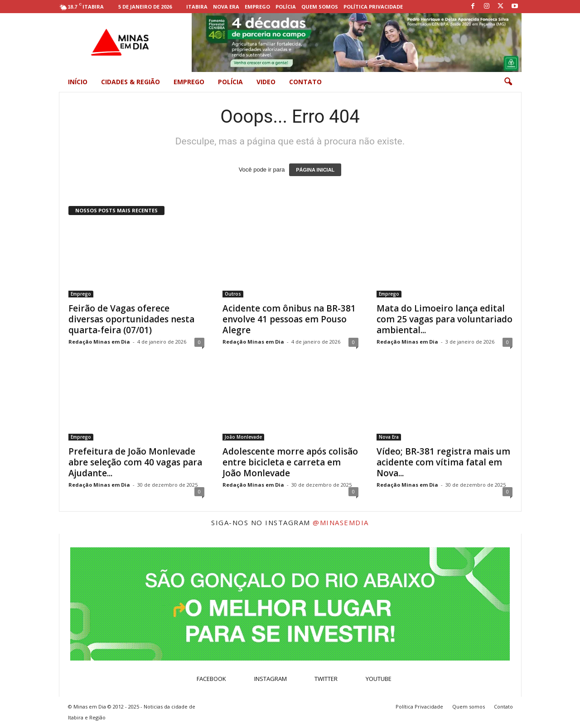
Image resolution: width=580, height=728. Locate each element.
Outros (233, 294)
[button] (508, 82)
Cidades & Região (130, 82)
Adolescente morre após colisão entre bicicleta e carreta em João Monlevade (290, 462)
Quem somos (320, 7)
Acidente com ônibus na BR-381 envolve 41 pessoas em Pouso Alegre (289, 319)
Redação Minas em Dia (99, 342)
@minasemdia (341, 522)
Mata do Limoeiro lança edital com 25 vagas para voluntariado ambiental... (445, 319)
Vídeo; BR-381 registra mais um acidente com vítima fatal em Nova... (443, 462)
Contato (305, 82)
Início (78, 82)
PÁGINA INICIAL (315, 170)
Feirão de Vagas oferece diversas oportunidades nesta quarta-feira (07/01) (131, 319)
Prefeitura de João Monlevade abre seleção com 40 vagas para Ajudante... (135, 462)
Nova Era (226, 7)
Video (266, 82)
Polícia (286, 7)
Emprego (257, 7)
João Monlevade (243, 437)
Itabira (197, 7)
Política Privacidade (373, 7)
